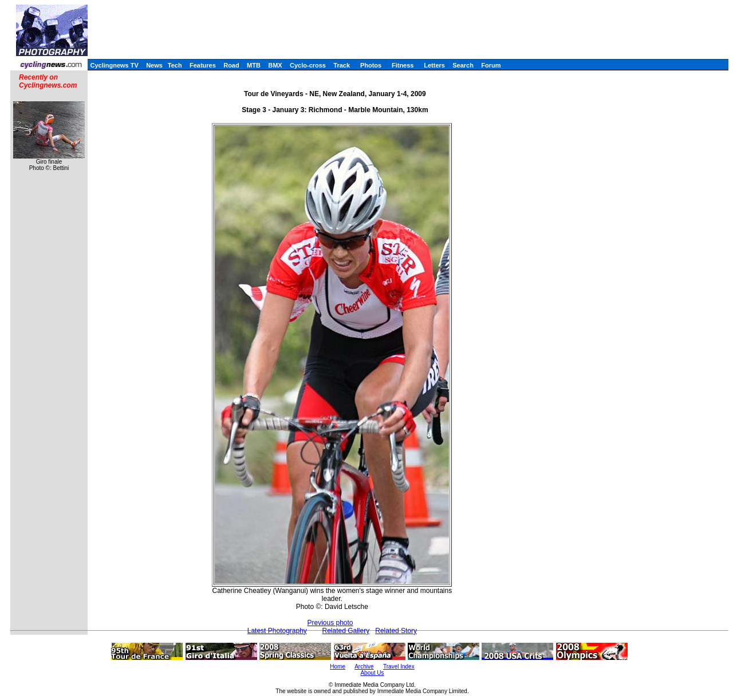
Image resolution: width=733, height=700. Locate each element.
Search (463, 65)
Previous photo (330, 623)
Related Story (396, 631)
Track (342, 65)
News (154, 65)
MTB (254, 65)
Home (338, 667)
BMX (275, 65)
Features (203, 65)
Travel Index (399, 667)
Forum (491, 65)
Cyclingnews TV (114, 65)
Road (231, 65)
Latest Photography (277, 631)
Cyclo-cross (308, 65)
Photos (371, 65)
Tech (175, 65)
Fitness (403, 65)
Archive (364, 667)
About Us (372, 673)
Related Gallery (346, 631)
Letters (434, 65)
